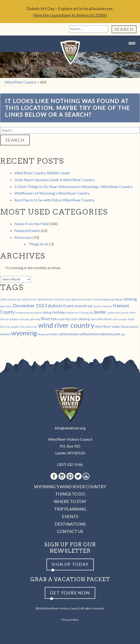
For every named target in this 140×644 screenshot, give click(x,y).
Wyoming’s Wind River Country (70, 487)
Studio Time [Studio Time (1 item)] (18, 327)
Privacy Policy (70, 620)
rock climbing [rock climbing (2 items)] (80, 319)
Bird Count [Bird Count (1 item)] (65, 299)
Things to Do (70, 494)
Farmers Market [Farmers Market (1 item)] (102, 306)
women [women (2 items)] (5, 334)
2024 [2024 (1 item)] (40, 299)
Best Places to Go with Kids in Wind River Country (54, 200)
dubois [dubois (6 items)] (55, 305)
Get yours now (70, 593)
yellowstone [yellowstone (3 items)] (69, 334)
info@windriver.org (70, 428)
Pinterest (70, 476)
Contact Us (70, 531)
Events (70, 516)
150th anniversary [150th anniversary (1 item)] (11, 299)
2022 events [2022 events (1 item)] (30, 299)
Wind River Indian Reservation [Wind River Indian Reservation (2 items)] (117, 326)
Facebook (54, 476)
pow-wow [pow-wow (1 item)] (35, 319)
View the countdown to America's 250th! (70, 15)
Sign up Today (70, 564)
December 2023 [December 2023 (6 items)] (30, 305)
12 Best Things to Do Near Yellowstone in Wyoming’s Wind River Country (73, 186)
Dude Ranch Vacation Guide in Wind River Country (55, 180)
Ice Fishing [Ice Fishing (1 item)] (82, 313)
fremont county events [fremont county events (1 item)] (29, 313)
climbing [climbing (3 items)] (130, 299)
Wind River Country (70, 53)
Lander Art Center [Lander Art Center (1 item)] (118, 313)
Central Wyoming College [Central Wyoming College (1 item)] (108, 299)
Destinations (70, 524)
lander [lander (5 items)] (100, 312)
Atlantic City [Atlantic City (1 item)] (51, 299)
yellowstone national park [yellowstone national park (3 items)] (100, 334)
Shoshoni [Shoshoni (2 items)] (105, 319)
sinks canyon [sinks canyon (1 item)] (120, 319)
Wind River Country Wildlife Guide (42, 173)
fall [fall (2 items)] (90, 306)
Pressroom (23, 237)
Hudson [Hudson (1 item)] (70, 313)
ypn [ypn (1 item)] (123, 334)
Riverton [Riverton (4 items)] (49, 319)
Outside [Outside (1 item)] (25, 319)
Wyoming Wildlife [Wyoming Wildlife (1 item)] (48, 334)
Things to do (38, 244)
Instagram (62, 476)
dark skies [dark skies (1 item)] (6, 306)
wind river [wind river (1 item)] (32, 327)
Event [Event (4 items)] (68, 306)
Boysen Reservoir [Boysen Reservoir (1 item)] (82, 299)
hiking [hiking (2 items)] (47, 312)
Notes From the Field (31, 224)
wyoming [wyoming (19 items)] (24, 333)
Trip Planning (70, 509)
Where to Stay (70, 501)
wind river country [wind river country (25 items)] (66, 325)
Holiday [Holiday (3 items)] (59, 312)
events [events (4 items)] (81, 306)
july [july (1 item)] (91, 313)
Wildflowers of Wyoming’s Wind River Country (52, 193)
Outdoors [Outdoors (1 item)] (14, 319)
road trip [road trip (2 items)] (64, 319)
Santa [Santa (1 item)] (94, 319)
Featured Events (27, 230)
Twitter (78, 476)
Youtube (86, 476)
